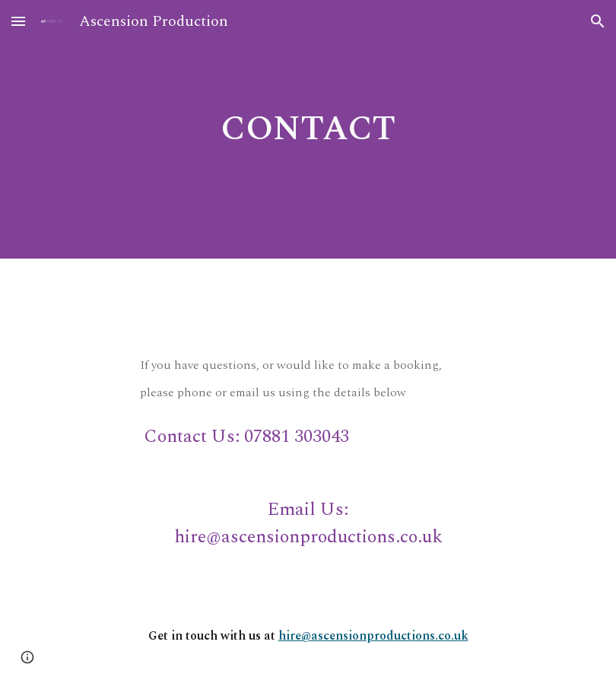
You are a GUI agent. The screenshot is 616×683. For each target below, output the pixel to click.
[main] (308, 130)
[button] (18, 21)
